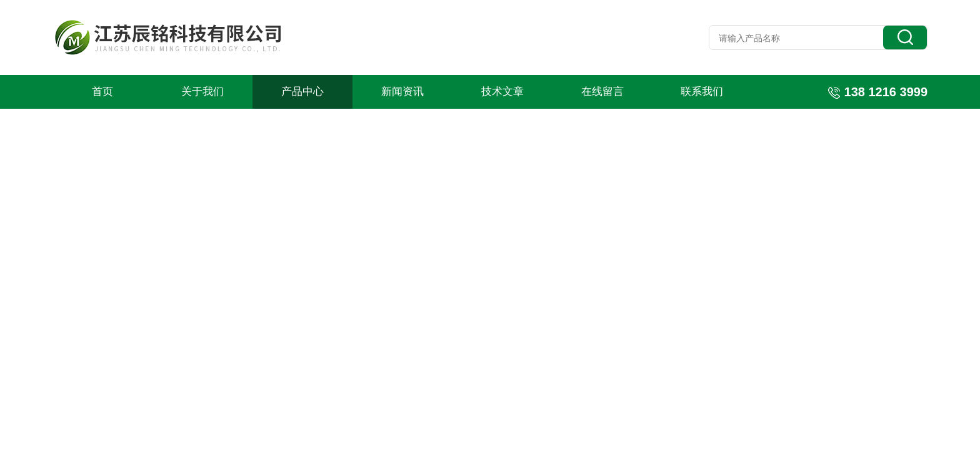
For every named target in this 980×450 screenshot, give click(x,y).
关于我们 (202, 92)
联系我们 (702, 92)
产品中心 (302, 92)
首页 (102, 92)
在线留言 (602, 92)
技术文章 (502, 92)
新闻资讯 (402, 92)
